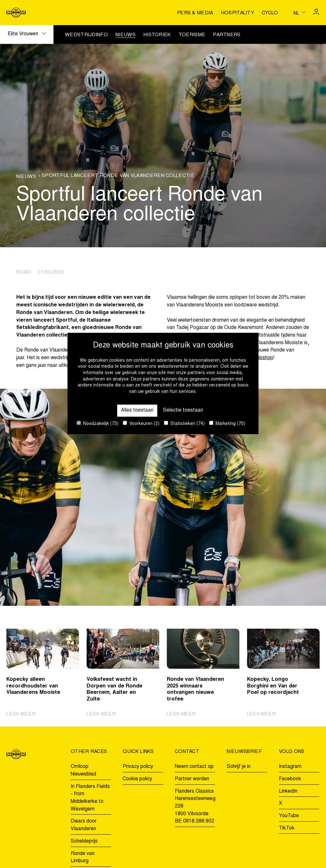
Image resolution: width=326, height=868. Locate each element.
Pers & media (195, 13)
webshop (263, 358)
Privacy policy (138, 767)
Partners (227, 35)
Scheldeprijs (84, 841)
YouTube (289, 816)
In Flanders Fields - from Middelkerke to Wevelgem (90, 798)
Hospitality (237, 13)
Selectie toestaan (183, 410)
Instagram (290, 767)
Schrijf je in (239, 767)
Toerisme (192, 35)
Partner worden (192, 779)
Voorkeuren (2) (141, 424)
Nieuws (126, 35)
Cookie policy (137, 779)
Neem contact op (194, 767)
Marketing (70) (227, 424)
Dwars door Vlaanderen (84, 825)
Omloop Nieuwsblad (83, 770)
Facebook (290, 779)
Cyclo (270, 13)
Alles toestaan (137, 410)
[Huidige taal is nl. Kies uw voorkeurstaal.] (299, 13)
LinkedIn (288, 791)
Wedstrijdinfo (86, 35)
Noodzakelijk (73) (98, 424)
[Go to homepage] (16, 13)
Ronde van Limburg (83, 858)
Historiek (157, 35)
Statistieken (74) (184, 424)
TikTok (287, 828)
